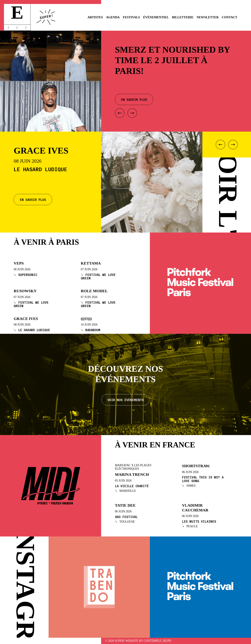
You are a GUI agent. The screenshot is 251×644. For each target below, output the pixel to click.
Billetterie (183, 17)
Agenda (113, 17)
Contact (230, 17)
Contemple (152, 641)
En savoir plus (33, 199)
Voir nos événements (126, 400)
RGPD (167, 641)
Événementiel (156, 17)
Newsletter (208, 17)
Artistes (95, 17)
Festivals (131, 17)
